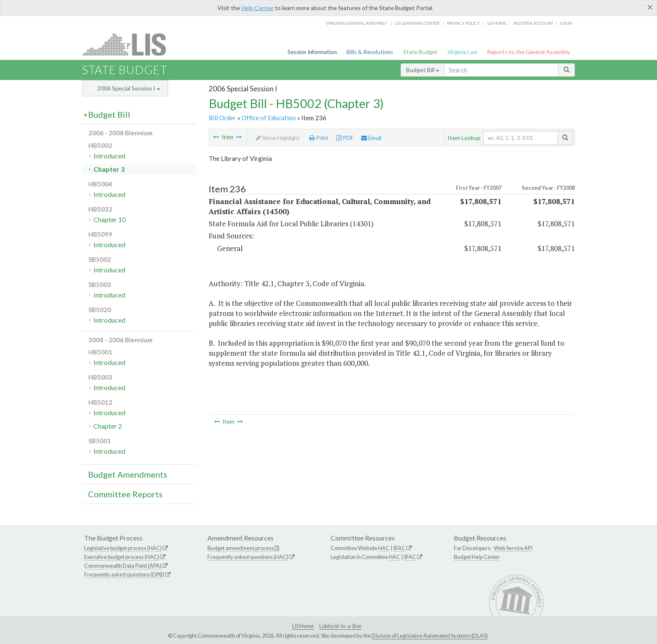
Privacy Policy (463, 23)
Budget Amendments (128, 474)
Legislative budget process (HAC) (123, 548)
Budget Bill (423, 70)
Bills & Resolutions (370, 52)
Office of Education (269, 118)
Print (319, 138)
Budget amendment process (241, 548)
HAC (384, 548)
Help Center (257, 8)
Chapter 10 (110, 219)
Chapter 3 (109, 169)
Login (566, 23)
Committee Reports (125, 494)
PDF (345, 138)
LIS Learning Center (417, 23)
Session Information (312, 52)
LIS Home (303, 626)
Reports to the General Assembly (528, 52)
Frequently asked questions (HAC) (248, 557)
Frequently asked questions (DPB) (124, 574)
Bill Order (222, 118)
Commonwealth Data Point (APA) (123, 566)
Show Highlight (278, 138)
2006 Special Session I (129, 88)
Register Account (533, 23)
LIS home (497, 23)
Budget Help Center (477, 557)
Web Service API (513, 548)
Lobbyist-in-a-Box (340, 626)
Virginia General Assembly (357, 23)
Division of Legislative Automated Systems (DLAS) (430, 636)
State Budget (420, 52)
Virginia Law (462, 52)
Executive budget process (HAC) (122, 557)
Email (371, 138)
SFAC (399, 548)
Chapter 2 (108, 426)
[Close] (650, 7)
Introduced (109, 156)
